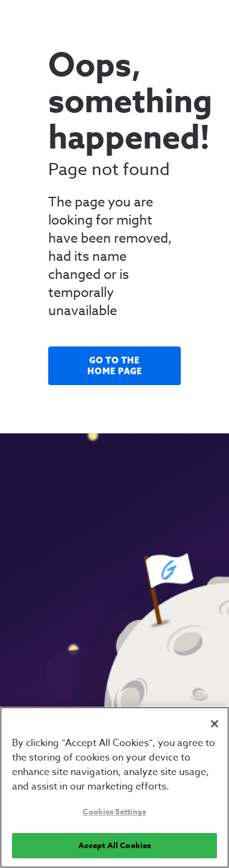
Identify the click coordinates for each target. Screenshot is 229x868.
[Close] (215, 724)
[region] (114, 787)
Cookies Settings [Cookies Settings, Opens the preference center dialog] (114, 811)
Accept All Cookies (114, 845)
